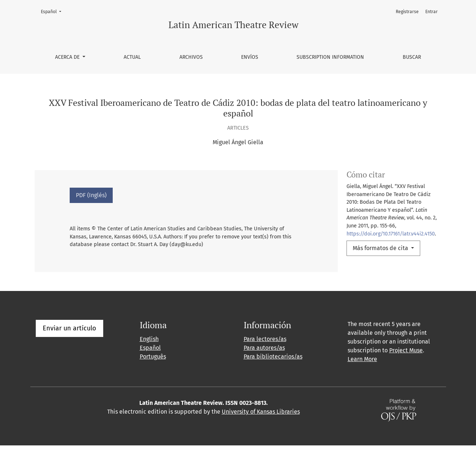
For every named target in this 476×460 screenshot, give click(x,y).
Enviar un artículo (69, 343)
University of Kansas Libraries (261, 426)
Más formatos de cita (381, 248)
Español (53, 11)
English (149, 354)
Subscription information (330, 57)
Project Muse (406, 365)
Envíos (250, 57)
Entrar (432, 12)
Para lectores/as (265, 354)
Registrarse (407, 12)
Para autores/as (264, 362)
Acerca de (68, 57)
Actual (132, 57)
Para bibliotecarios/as (273, 371)
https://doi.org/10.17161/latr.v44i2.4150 (391, 234)
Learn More (362, 374)
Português (153, 371)
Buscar (412, 57)
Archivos (191, 57)
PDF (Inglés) (91, 195)
